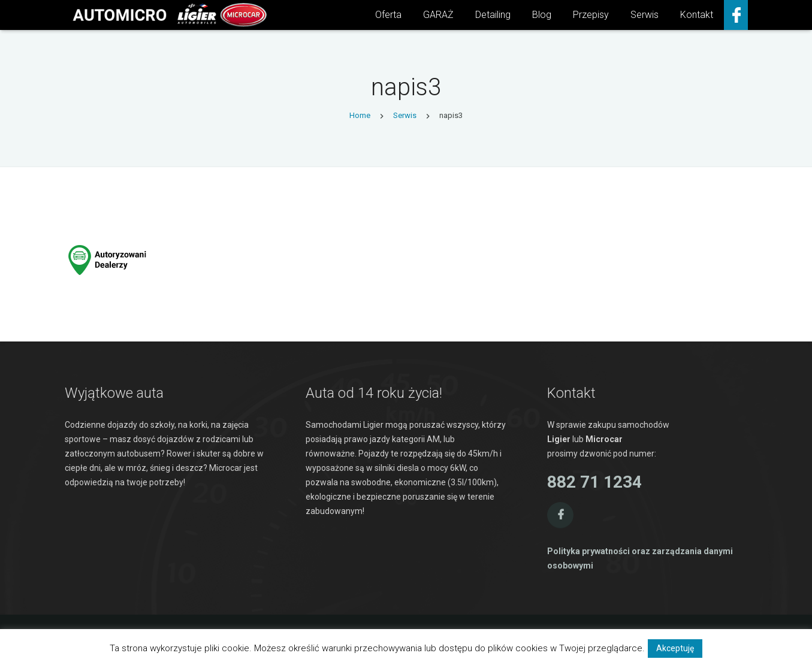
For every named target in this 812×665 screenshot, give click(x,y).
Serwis (405, 115)
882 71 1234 (594, 482)
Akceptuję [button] (675, 648)
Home (360, 115)
